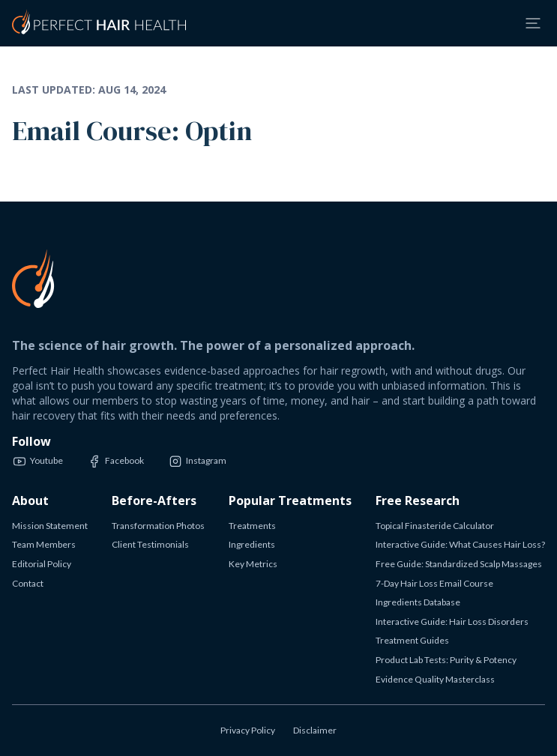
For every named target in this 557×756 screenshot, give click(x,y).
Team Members (44, 544)
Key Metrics (253, 564)
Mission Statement (50, 526)
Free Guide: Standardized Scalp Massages (459, 564)
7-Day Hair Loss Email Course (434, 583)
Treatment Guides (412, 640)
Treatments (252, 526)
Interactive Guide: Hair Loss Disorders (452, 622)
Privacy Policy (248, 730)
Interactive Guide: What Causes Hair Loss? (460, 544)
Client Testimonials (150, 544)
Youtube (37, 461)
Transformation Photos (158, 526)
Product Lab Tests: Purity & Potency (446, 660)
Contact (28, 583)
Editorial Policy (42, 564)
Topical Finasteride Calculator (435, 526)
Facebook (115, 461)
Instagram (197, 461)
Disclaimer (315, 730)
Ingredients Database (418, 602)
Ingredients (252, 544)
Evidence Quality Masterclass (435, 679)
